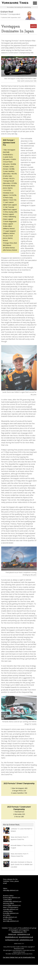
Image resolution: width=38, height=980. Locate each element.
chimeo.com (12, 934)
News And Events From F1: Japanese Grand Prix (16, 839)
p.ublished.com (18, 932)
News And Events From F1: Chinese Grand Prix (16, 856)
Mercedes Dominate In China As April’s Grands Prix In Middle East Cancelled (18, 864)
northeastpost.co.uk (12, 940)
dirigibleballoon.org (12, 937)
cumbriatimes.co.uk (23, 934)
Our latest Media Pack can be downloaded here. (19, 957)
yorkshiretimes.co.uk (26, 940)
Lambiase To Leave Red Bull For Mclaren (18, 831)
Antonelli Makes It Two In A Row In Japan (18, 847)
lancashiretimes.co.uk (26, 937)
